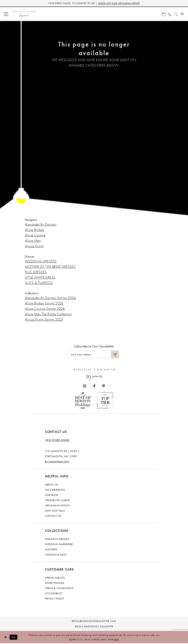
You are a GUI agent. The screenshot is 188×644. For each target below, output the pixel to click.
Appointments (55, 578)
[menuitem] (6, 14)
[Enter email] (94, 355)
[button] (6, 14)
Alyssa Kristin (34, 246)
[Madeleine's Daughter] (94, 374)
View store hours (57, 441)
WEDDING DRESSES (41, 261)
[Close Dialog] (6, 638)
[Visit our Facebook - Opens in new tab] (94, 387)
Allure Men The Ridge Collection (48, 314)
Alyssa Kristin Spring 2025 (44, 320)
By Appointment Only (57, 462)
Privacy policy (55, 599)
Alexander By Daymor (41, 225)
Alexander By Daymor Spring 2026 (50, 298)
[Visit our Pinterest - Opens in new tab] (104, 387)
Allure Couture (35, 235)
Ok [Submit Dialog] (14, 638)
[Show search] (176, 14)
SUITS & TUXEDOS (39, 283)
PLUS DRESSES (36, 272)
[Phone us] (170, 14)
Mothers (51, 550)
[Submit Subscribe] (115, 355)
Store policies (55, 583)
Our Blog (52, 496)
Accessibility (54, 594)
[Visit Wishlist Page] (182, 14)
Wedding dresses (57, 539)
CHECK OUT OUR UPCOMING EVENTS (121, 3)
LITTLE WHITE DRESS (40, 277)
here (116, 640)
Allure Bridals (35, 230)
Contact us (53, 516)
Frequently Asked (57, 501)
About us (51, 485)
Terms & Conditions (59, 589)
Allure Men (33, 241)
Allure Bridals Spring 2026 (44, 303)
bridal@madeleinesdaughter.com (94, 622)
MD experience (55, 490)
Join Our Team (55, 511)
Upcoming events (58, 506)
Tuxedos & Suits (56, 555)
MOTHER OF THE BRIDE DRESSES (50, 267)
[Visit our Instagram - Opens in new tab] (85, 387)
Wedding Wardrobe (59, 545)
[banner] (24, 14)
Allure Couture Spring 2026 (45, 309)
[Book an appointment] (164, 14)
